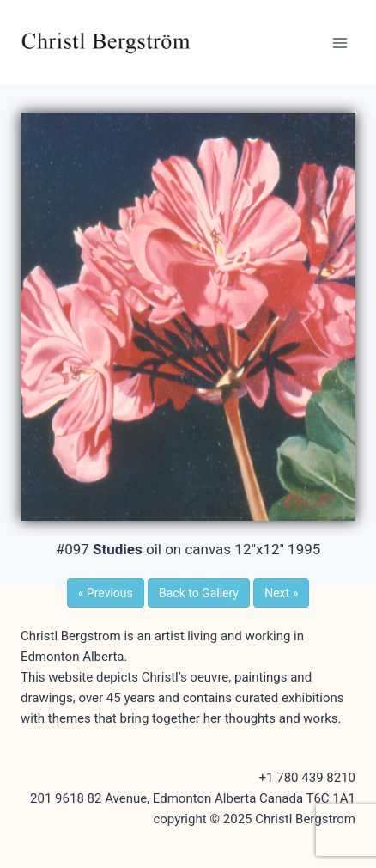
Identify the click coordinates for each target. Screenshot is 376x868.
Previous (106, 593)
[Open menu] (340, 43)
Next (281, 593)
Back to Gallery (199, 593)
